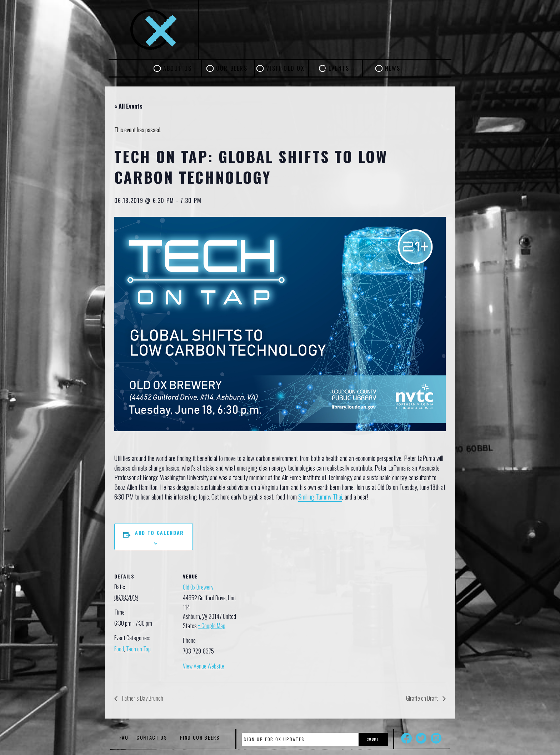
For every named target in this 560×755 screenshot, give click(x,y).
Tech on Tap (138, 649)
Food (119, 649)
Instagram (436, 738)
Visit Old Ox (285, 68)
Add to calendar (159, 533)
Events (339, 68)
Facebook (406, 738)
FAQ (124, 737)
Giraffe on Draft (422, 698)
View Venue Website (204, 666)
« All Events (128, 106)
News (393, 68)
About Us (178, 68)
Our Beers (232, 68)
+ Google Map (212, 626)
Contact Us (152, 737)
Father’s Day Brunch (142, 698)
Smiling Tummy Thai (320, 497)
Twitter (421, 738)
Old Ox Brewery (198, 587)
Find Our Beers (200, 737)
